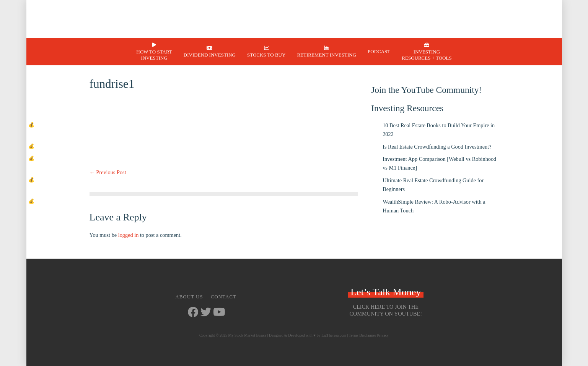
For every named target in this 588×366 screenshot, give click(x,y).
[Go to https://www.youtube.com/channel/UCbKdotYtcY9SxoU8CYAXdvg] (218, 313)
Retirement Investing (327, 55)
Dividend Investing (210, 55)
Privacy (383, 335)
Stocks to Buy (266, 55)
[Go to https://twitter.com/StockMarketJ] (206, 313)
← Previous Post (108, 172)
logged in (129, 235)
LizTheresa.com (334, 335)
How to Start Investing (154, 55)
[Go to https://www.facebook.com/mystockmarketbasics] (193, 313)
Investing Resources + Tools (427, 55)
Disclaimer (368, 335)
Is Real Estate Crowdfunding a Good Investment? (437, 147)
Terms (354, 335)
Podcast (379, 51)
